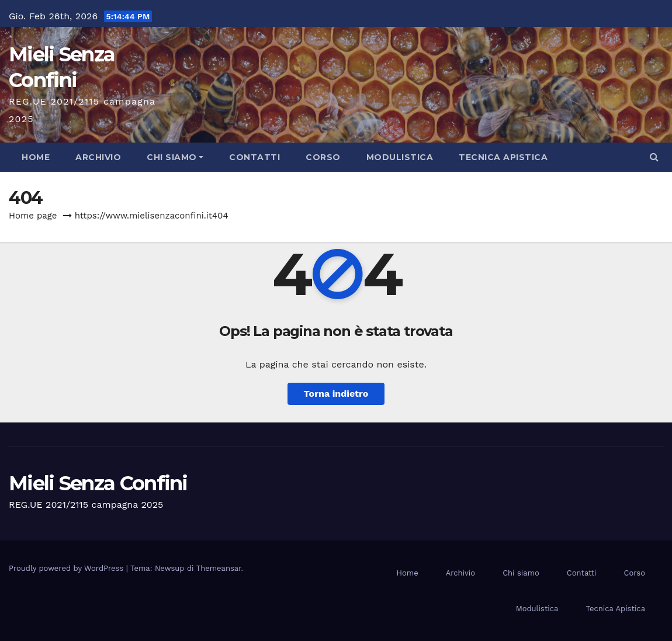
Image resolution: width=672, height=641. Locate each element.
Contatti (254, 157)
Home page (33, 216)
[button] (654, 157)
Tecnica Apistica (503, 157)
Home (36, 157)
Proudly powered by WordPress (67, 568)
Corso (323, 157)
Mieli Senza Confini (98, 483)
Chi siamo (175, 157)
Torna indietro (336, 394)
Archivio (98, 157)
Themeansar (219, 568)
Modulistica (400, 157)
